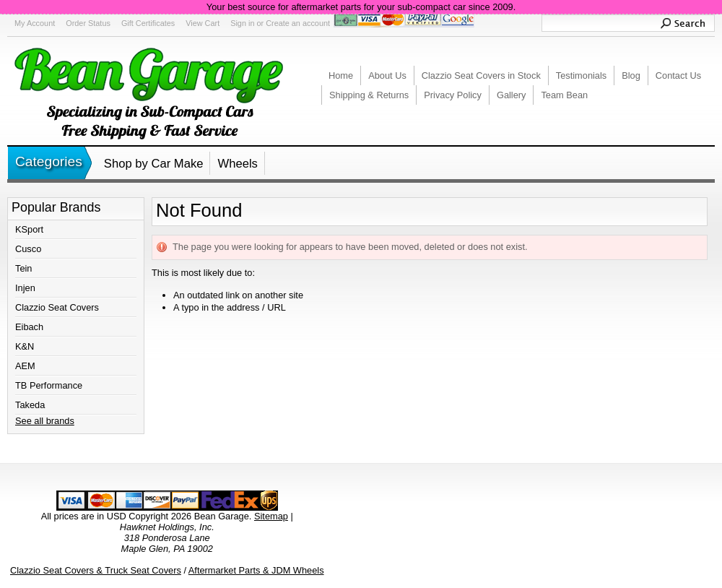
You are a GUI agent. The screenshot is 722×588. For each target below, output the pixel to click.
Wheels (237, 164)
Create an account (298, 23)
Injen (25, 288)
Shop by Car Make (154, 164)
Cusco (28, 249)
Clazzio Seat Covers (57, 307)
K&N (25, 346)
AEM (25, 366)
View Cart (203, 23)
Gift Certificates (148, 23)
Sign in (242, 23)
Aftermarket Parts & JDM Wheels (256, 570)
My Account (35, 23)
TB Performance (49, 385)
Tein (23, 268)
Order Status (88, 23)
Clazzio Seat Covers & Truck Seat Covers (96, 570)
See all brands (45, 421)
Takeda (30, 405)
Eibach (29, 327)
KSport (29, 229)
